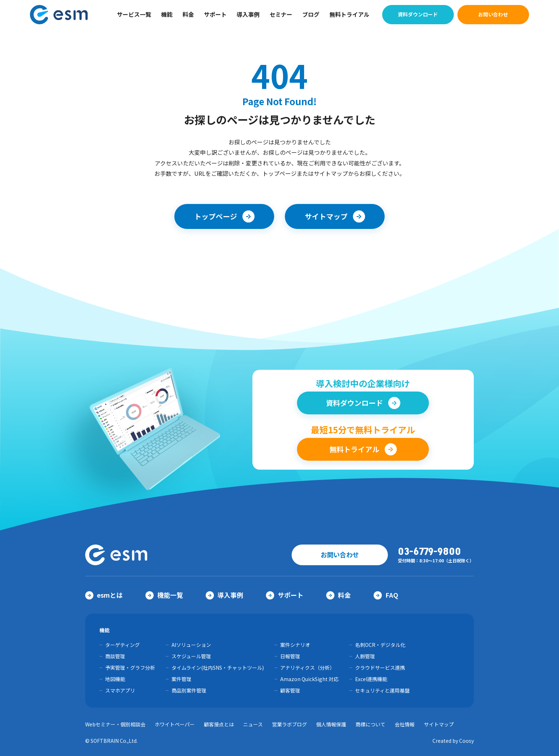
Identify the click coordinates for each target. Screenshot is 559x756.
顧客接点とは (219, 724)
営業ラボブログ (289, 724)
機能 (167, 14)
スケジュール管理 (191, 656)
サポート (215, 14)
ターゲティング (122, 645)
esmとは (104, 595)
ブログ (311, 14)
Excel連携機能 (371, 679)
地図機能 (115, 679)
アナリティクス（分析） (307, 668)
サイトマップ (439, 724)
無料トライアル (349, 14)
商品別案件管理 (189, 690)
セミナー (281, 14)
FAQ (386, 595)
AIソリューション (191, 645)
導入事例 (248, 14)
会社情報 (405, 724)
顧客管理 (290, 690)
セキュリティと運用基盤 (382, 690)
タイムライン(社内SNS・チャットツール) (218, 668)
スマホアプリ (120, 690)
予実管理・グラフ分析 (130, 668)
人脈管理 (365, 656)
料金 (188, 14)
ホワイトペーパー (175, 724)
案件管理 (181, 679)
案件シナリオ (295, 645)
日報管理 (290, 656)
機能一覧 (164, 595)
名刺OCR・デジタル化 (380, 645)
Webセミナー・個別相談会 (115, 724)
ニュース (253, 724)
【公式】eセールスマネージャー (64, 15)
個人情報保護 (331, 724)
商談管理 (115, 656)
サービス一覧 (134, 14)
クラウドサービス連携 (380, 668)
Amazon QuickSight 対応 (309, 679)
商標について (370, 724)
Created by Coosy (453, 741)
